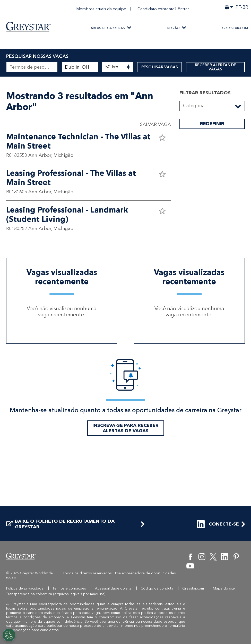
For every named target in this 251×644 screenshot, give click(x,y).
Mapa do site (224, 588)
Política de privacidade (25, 588)
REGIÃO (174, 28)
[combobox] (80, 67)
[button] (162, 189)
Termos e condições (69, 588)
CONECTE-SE (218, 524)
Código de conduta (157, 588)
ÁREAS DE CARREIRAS (108, 28)
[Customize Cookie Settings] (9, 635)
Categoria (194, 157)
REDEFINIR (212, 176)
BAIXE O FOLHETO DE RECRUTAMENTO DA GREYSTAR (60, 524)
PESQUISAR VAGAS (159, 67)
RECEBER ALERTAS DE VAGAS (215, 67)
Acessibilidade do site (113, 588)
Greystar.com (235, 28)
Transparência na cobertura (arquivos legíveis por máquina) (56, 594)
